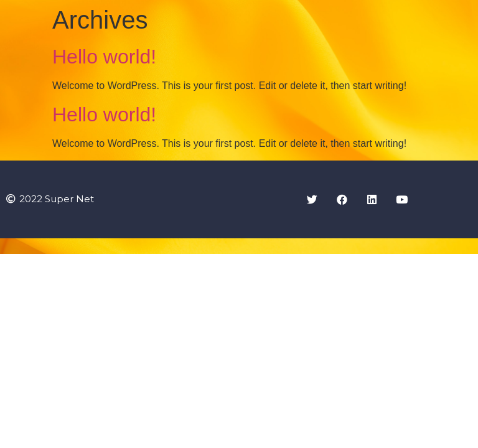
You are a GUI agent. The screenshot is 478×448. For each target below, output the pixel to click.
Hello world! (104, 57)
